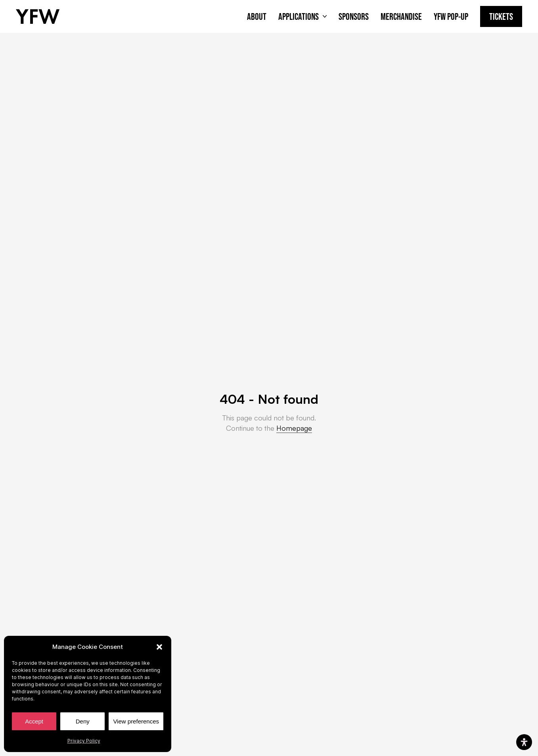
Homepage (294, 428)
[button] (159, 647)
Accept (34, 721)
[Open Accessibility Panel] (524, 742)
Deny (83, 721)
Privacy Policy (84, 741)
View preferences (136, 721)
